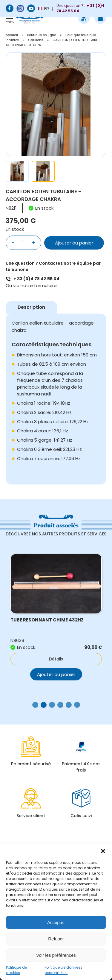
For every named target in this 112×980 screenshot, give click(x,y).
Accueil (12, 35)
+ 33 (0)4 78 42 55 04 (36, 279)
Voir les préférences (56, 955)
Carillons (36, 40)
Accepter (56, 922)
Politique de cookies (16, 970)
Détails (56, 659)
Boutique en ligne (42, 35)
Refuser (56, 939)
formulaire (45, 285)
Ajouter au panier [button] (56, 674)
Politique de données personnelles (63, 970)
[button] (103, 851)
